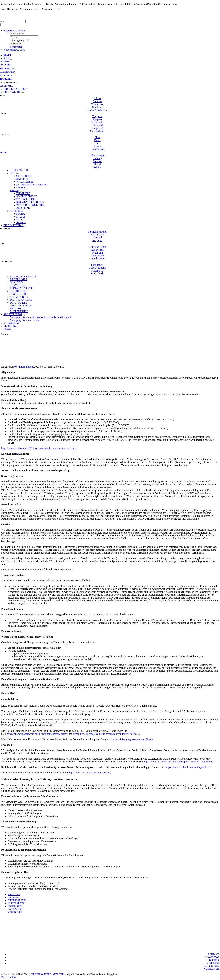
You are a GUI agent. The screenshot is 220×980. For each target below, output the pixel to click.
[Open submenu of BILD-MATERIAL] (25, 226)
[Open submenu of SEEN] (18, 174)
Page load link (9, 977)
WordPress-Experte (24, 367)
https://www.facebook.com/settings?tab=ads (189, 767)
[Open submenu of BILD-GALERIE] (23, 93)
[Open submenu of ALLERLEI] (24, 212)
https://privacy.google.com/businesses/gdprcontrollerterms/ (37, 734)
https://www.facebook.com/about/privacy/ (90, 773)
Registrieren (16, 47)
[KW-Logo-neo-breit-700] (110, 18)
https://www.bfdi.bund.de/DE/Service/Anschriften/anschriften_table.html (39, 448)
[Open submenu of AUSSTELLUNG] (23, 315)
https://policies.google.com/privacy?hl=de (131, 739)
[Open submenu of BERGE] (20, 191)
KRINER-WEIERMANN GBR (48, 974)
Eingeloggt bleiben (22, 41)
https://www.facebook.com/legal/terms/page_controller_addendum (178, 762)
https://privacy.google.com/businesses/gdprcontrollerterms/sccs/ (106, 734)
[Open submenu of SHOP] (11, 59)
